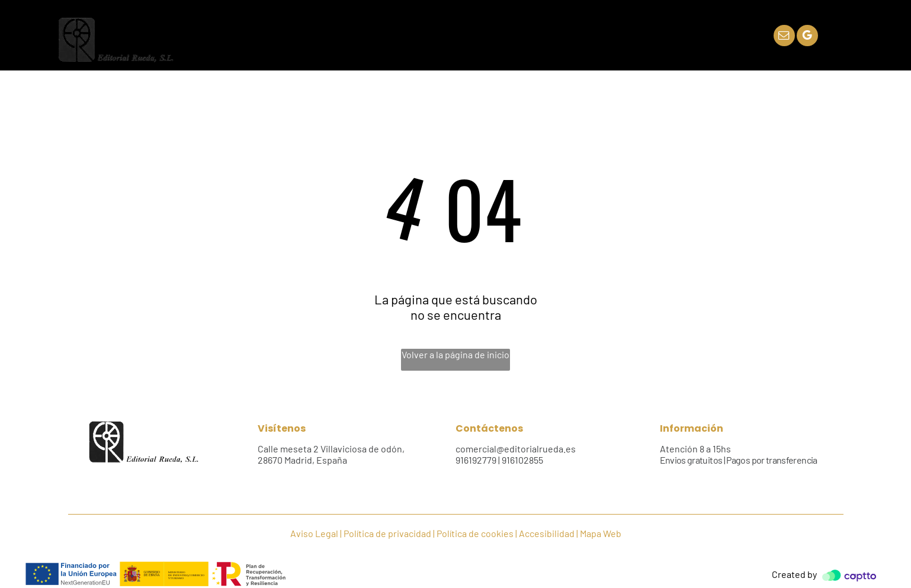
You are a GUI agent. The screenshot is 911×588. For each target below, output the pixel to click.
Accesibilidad (547, 533)
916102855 (522, 460)
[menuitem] (314, 36)
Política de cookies (475, 533)
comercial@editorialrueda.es (516, 449)
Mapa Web (601, 533)
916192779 (476, 460)
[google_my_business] (807, 37)
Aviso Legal (314, 533)
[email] (784, 37)
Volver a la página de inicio (455, 354)
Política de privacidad (387, 533)
